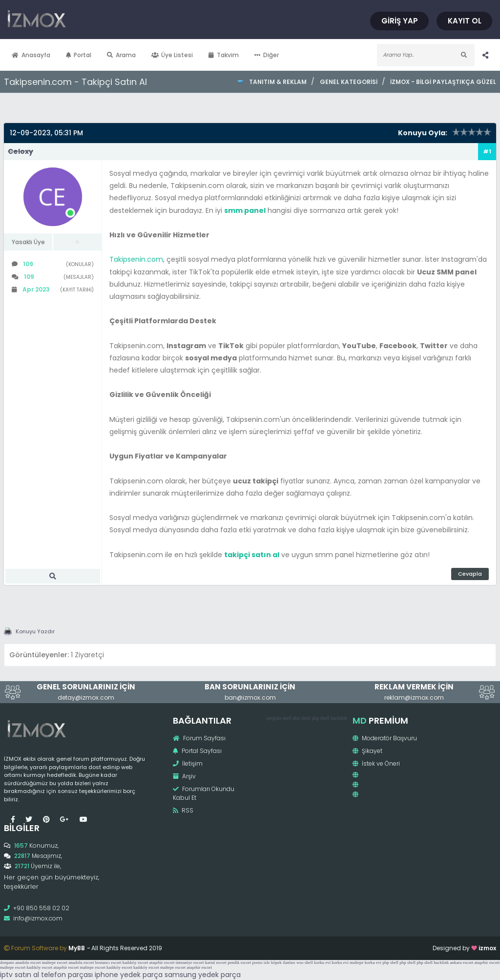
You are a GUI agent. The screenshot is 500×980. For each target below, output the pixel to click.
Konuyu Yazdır (35, 631)
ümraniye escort (190, 962)
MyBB (77, 948)
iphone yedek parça (129, 975)
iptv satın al (20, 975)
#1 (487, 151)
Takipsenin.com (136, 259)
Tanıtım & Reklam (278, 82)
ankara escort (462, 962)
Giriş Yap (400, 21)
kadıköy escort (135, 962)
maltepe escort (55, 962)
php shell (301, 718)
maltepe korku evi (365, 962)
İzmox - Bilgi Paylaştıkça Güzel (443, 82)
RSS (183, 810)
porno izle (261, 962)
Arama (121, 55)
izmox (487, 948)
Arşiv (184, 776)
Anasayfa (31, 55)
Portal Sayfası (197, 751)
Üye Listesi (172, 55)
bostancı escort (108, 962)
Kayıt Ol (465, 21)
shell (287, 718)
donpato (7, 962)
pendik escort (239, 962)
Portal (79, 55)
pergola (274, 718)
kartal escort (216, 962)
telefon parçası (67, 975)
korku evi (322, 962)
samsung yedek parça (203, 975)
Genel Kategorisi (349, 82)
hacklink (339, 718)
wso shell (305, 962)
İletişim (188, 763)
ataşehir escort (162, 962)
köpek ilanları (283, 962)
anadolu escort (28, 962)
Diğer (267, 55)
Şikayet (367, 751)
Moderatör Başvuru (385, 738)
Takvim (224, 55)
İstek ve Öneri (376, 763)
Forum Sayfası (199, 738)
